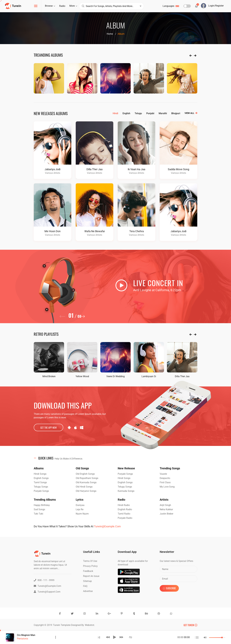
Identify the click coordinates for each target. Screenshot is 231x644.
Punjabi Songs (41, 491)
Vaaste (163, 474)
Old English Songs (85, 474)
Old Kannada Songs (86, 482)
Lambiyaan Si (149, 376)
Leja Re (80, 509)
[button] (83, 318)
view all (191, 113)
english (126, 113)
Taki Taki (38, 514)
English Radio (125, 509)
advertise (88, 591)
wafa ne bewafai (95, 231)
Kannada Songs (126, 491)
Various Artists (53, 173)
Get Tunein (190, 625)
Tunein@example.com (107, 526)
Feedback (88, 571)
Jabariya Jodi (53, 169)
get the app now (49, 428)
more (73, 6)
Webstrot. (90, 625)
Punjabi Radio (125, 518)
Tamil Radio (124, 514)
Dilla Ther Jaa (95, 169)
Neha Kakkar (166, 509)
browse (50, 6)
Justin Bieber (166, 514)
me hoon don (53, 231)
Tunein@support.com (47, 592)
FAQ (85, 586)
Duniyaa (80, 505)
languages (171, 6)
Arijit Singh (165, 505)
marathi (163, 113)
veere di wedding (115, 376)
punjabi (150, 113)
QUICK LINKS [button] (60, 458)
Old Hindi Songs (84, 487)
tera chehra (137, 231)
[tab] (115, 458)
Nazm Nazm (82, 514)
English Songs (41, 478)
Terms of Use (90, 561)
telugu (138, 113)
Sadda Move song (178, 169)
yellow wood (82, 376)
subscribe (169, 588)
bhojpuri (176, 113)
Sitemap (87, 581)
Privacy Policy (90, 566)
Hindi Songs (40, 474)
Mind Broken (49, 376)
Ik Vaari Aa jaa (136, 169)
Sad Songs (39, 509)
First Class (165, 482)
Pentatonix (23, 639)
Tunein (57, 625)
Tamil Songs (40, 482)
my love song (167, 487)
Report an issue (91, 576)
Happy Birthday (42, 505)
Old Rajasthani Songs (87, 478)
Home (110, 34)
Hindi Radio (124, 505)
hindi (115, 113)
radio (62, 6)
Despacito (165, 478)
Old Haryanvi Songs (86, 491)
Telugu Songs (41, 487)
